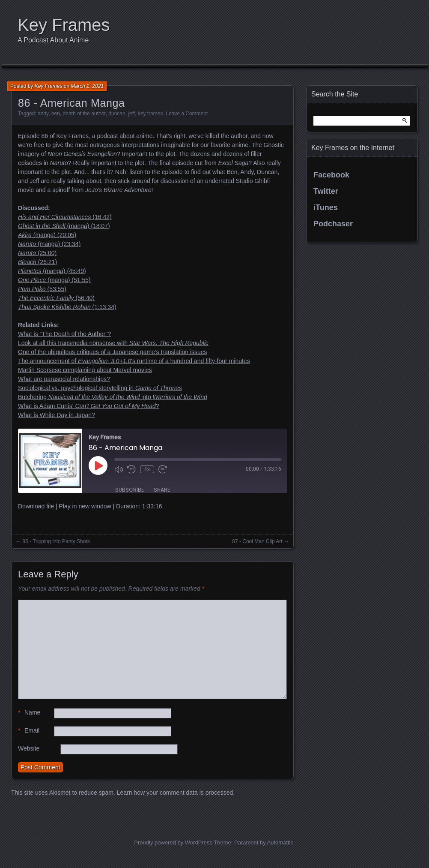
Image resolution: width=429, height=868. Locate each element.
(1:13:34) (67, 307)
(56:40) (56, 298)
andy (43, 114)
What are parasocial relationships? (64, 379)
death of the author (84, 114)
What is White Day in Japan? (57, 415)
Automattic (280, 842)
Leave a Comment (187, 114)
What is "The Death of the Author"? (64, 334)
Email (29, 731)
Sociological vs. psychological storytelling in (100, 388)
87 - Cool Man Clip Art (257, 541)
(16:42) (65, 217)
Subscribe (130, 490)
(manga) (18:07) (64, 226)
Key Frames (64, 25)
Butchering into (113, 397)
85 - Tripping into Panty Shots (56, 541)
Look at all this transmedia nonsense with (113, 343)
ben (56, 114)
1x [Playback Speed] (147, 469)
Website (29, 748)
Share (162, 490)
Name (29, 713)
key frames (150, 114)
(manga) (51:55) (54, 280)
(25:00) (37, 253)
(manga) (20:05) (47, 235)
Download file (36, 506)
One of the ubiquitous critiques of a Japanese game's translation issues (113, 352)
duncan (117, 114)
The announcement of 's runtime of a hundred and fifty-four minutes (134, 361)
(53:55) (42, 289)
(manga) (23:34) (49, 244)
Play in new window (85, 506)
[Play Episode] (98, 466)
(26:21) (37, 262)
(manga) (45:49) (52, 271)
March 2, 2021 (87, 86)
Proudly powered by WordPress (173, 842)
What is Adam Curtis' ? (89, 406)
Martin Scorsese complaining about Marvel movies (85, 370)
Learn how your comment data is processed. (176, 793)
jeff (131, 114)
